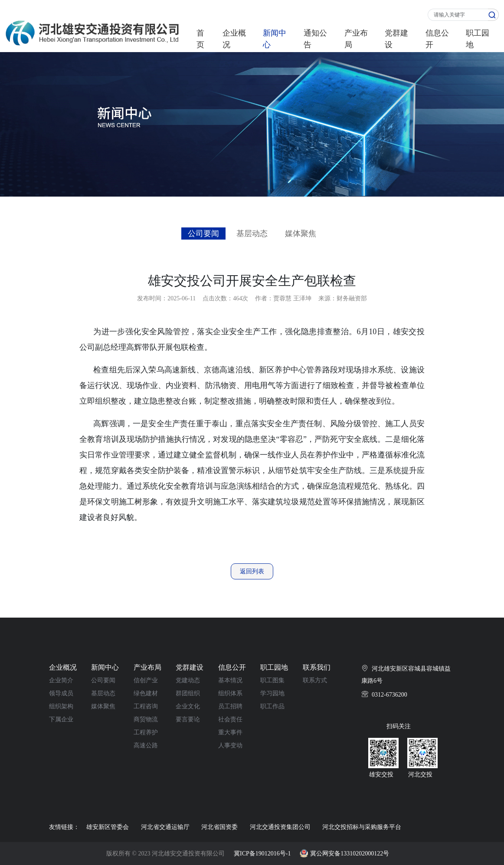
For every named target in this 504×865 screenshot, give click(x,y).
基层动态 (252, 234)
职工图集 (272, 680)
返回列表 (252, 571)
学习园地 (272, 693)
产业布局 (356, 39)
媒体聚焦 (301, 234)
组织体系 (230, 693)
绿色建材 (146, 693)
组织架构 (61, 706)
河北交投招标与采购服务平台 (362, 827)
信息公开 (437, 39)
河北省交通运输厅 (165, 827)
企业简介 (61, 680)
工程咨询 (146, 706)
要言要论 (188, 719)
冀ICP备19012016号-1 (262, 853)
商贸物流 (146, 719)
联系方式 (315, 680)
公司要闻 (203, 234)
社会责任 (230, 719)
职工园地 (478, 39)
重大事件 (230, 732)
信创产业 (146, 680)
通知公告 (315, 39)
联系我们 (317, 667)
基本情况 (230, 680)
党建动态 (188, 680)
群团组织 (188, 693)
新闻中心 (275, 39)
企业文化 (188, 706)
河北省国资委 (219, 827)
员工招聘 (230, 706)
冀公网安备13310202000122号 (350, 853)
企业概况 (234, 39)
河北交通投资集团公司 (280, 827)
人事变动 (230, 745)
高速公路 (146, 745)
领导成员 (61, 693)
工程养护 (146, 732)
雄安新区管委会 (108, 827)
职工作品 (272, 706)
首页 (200, 39)
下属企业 (61, 719)
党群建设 (396, 39)
